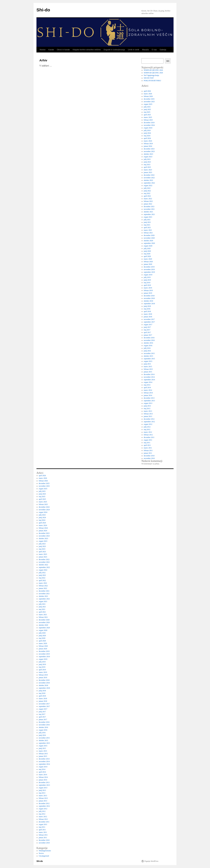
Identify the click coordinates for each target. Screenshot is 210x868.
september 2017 (149, 322)
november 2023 (149, 151)
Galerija (163, 50)
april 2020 (147, 256)
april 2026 (147, 91)
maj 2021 (147, 225)
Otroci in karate (63, 50)
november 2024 (149, 125)
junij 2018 (147, 306)
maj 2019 (147, 283)
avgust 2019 (148, 275)
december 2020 (149, 235)
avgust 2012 (148, 424)
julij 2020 (147, 248)
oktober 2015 (148, 356)
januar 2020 (148, 264)
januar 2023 (148, 172)
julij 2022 (147, 188)
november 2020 (149, 238)
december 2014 (149, 374)
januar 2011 (148, 453)
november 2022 (149, 178)
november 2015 (149, 353)
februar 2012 (148, 435)
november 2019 (149, 269)
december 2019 (149, 267)
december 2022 (149, 175)
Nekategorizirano (45, 851)
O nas (154, 50)
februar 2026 (148, 96)
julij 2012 (147, 427)
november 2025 (149, 102)
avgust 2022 (148, 186)
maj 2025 (147, 112)
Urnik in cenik (133, 50)
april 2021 (147, 227)
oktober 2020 (148, 241)
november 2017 (149, 319)
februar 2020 (148, 262)
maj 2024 (147, 136)
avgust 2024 (148, 128)
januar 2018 (148, 317)
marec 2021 (148, 230)
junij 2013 (147, 406)
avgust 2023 (148, 157)
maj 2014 (147, 385)
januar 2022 (148, 204)
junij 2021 (147, 222)
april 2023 (147, 167)
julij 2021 (147, 220)
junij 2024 (147, 133)
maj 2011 (147, 443)
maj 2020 (147, 254)
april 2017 (147, 332)
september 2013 (149, 401)
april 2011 (147, 445)
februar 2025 (148, 120)
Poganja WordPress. (152, 861)
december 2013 (149, 398)
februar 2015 (148, 369)
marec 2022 (148, 199)
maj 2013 (147, 408)
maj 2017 (147, 330)
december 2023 (149, 149)
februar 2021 (148, 233)
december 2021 (149, 207)
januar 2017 (148, 335)
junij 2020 (147, 251)
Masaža (145, 50)
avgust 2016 (148, 346)
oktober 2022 (148, 180)
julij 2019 (147, 277)
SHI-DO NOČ (149, 78)
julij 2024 (147, 130)
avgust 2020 (148, 246)
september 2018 (149, 304)
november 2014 (149, 377)
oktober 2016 (148, 343)
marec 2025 (148, 117)
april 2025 (147, 115)
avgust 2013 (148, 403)
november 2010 (149, 458)
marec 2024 (148, 141)
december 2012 (149, 419)
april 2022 (147, 196)
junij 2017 (147, 327)
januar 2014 (148, 395)
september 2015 (149, 359)
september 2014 (149, 380)
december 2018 (149, 296)
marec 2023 (148, 170)
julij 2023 (147, 159)
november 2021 (149, 209)
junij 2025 (147, 109)
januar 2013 (148, 416)
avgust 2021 (148, 217)
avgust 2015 (148, 361)
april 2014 (147, 388)
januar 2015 (148, 372)
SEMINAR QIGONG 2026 (153, 70)
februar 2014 (148, 393)
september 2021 (149, 214)
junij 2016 (147, 351)
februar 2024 (148, 144)
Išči (168, 61)
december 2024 (149, 123)
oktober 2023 (148, 154)
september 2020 (149, 243)
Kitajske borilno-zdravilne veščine (87, 50)
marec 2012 (148, 432)
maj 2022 (147, 193)
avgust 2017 (148, 325)
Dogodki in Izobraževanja (114, 50)
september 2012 (149, 422)
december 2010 (149, 456)
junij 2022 (147, 191)
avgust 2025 (148, 104)
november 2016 (149, 340)
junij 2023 (147, 162)
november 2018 (149, 298)
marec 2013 (148, 411)
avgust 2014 (148, 382)
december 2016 (149, 338)
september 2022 (149, 183)
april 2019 (147, 285)
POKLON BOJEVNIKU (152, 81)
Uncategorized (44, 856)
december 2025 (149, 99)
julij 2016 (147, 348)
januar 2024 (148, 146)
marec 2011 (148, 448)
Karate (51, 50)
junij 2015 (147, 364)
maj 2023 (147, 165)
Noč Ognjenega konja (151, 75)
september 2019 (149, 272)
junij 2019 (147, 280)
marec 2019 (148, 288)
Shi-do (43, 10)
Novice (43, 50)
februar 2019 (148, 290)
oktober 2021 (148, 212)
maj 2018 (147, 309)
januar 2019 (148, 293)
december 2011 (149, 437)
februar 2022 (148, 201)
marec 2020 (148, 259)
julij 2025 (147, 107)
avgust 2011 (148, 440)
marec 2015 (148, 367)
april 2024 (147, 138)
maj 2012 (147, 429)
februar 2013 (148, 414)
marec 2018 (148, 314)
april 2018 (147, 311)
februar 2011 (148, 450)
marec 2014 (148, 390)
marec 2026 (148, 94)
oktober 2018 (148, 301)
